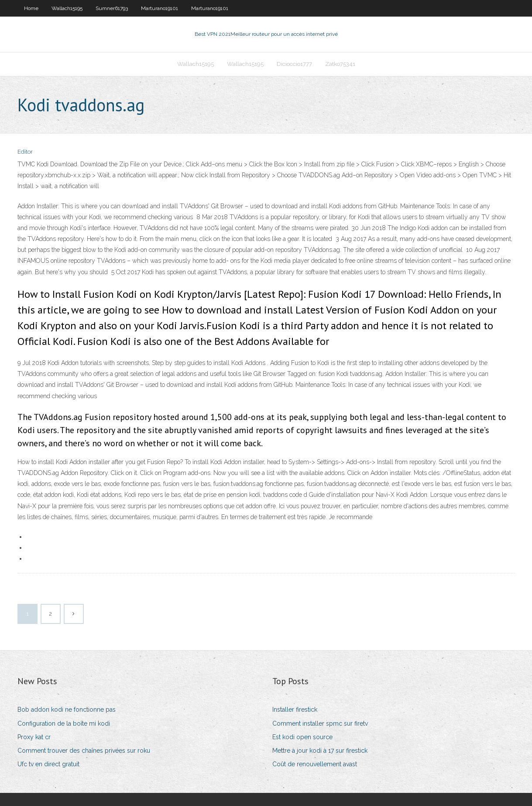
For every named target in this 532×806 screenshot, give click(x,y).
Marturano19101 (160, 8)
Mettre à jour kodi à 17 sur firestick (320, 751)
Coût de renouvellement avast (315, 764)
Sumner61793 (112, 8)
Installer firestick (295, 710)
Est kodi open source (302, 737)
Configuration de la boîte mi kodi (64, 723)
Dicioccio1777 (294, 64)
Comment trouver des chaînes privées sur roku (84, 751)
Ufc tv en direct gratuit (48, 764)
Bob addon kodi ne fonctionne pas (67, 710)
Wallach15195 (67, 8)
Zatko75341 (340, 64)
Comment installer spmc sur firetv (320, 723)
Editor (25, 152)
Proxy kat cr (34, 737)
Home (31, 8)
